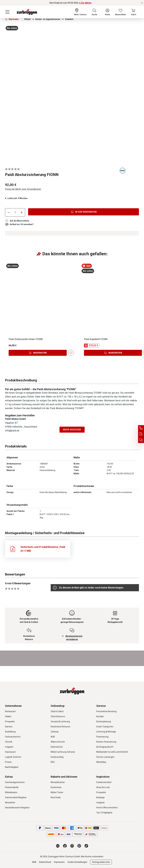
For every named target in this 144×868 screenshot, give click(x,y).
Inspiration (103, 777)
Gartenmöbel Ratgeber (16, 797)
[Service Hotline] (141, 428)
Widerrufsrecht (58, 742)
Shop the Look (103, 787)
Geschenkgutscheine (15, 782)
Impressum (10, 752)
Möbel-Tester (57, 792)
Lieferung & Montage (106, 732)
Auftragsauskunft (105, 747)
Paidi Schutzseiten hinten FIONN (26, 339)
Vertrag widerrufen (101, 862)
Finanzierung (102, 737)
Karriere (9, 727)
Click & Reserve (58, 716)
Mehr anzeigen (72, 430)
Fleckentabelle (12, 787)
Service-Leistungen (105, 757)
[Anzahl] (15, 212)
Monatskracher (58, 782)
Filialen (8, 716)
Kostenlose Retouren (60, 727)
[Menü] (7, 12)
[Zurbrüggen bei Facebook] (65, 846)
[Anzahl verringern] (9, 212)
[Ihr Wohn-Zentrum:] (80, 12)
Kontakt (100, 716)
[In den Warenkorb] (84, 212)
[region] (72, 93)
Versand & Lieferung (60, 722)
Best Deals (56, 797)
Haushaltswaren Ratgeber (17, 808)
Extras (9, 777)
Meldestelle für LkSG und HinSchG (112, 752)
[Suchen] (94, 12)
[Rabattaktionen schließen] (142, 3)
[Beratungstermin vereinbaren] (141, 440)
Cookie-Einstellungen (77, 862)
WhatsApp (101, 762)
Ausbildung (10, 732)
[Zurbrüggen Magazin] (58, 846)
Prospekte (10, 722)
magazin (9, 747)
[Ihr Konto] (108, 12)
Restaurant (10, 711)
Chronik (9, 742)
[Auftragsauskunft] (141, 434)
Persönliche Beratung (106, 711)
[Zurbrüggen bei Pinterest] (79, 846)
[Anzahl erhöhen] (22, 212)
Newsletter (10, 803)
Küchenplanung (104, 722)
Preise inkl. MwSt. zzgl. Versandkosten (23, 189)
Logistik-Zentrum (13, 757)
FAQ (53, 762)
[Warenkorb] (134, 12)
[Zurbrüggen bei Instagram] (72, 846)
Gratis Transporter (105, 727)
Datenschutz (57, 747)
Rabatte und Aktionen (64, 777)
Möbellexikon (11, 792)
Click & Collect (57, 711)
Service (101, 706)
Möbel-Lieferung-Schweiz (63, 752)
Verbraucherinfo (13, 737)
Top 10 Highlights (104, 813)
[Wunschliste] (121, 12)
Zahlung (55, 732)
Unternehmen (13, 706)
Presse (8, 762)
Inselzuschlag (57, 757)
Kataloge (100, 797)
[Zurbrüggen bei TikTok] (86, 846)
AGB (53, 737)
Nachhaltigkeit (12, 767)
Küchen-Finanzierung (106, 742)
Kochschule (56, 787)
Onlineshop (58, 706)
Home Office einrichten (107, 808)
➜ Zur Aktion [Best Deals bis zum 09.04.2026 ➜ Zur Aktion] (85, 3)
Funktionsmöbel (104, 782)
